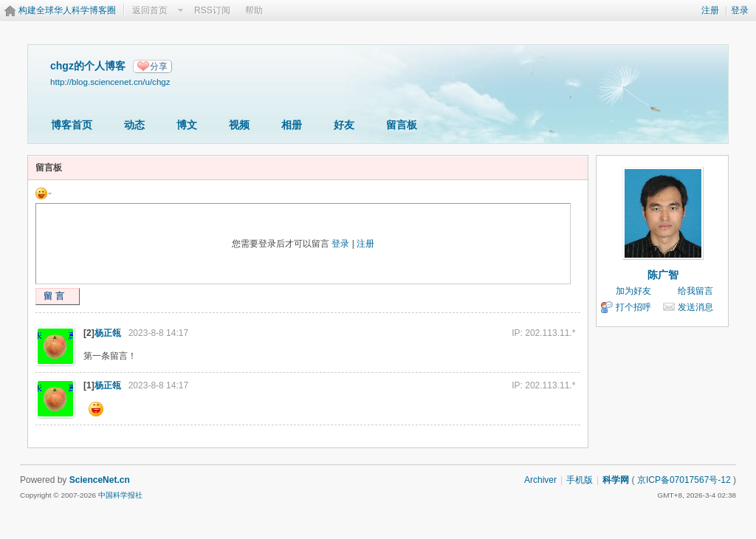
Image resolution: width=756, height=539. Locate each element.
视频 (239, 125)
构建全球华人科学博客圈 (67, 10)
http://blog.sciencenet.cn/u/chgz (110, 82)
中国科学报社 (120, 495)
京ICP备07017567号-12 (684, 480)
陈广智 (663, 275)
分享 (159, 66)
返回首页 (150, 10)
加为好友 (633, 291)
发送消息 (695, 307)
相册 (292, 125)
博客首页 (72, 125)
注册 (710, 10)
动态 (134, 125)
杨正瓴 (108, 333)
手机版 (580, 480)
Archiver (540, 480)
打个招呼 (633, 307)
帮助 (254, 10)
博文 (187, 125)
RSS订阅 (212, 10)
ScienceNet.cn (100, 480)
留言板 (402, 125)
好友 (344, 125)
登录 (740, 10)
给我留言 (695, 291)
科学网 (616, 480)
